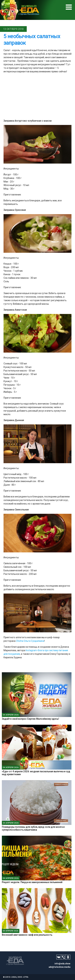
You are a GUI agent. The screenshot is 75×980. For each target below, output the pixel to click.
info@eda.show (62, 964)
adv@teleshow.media (59, 967)
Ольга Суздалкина (34, 641)
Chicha (20, 641)
